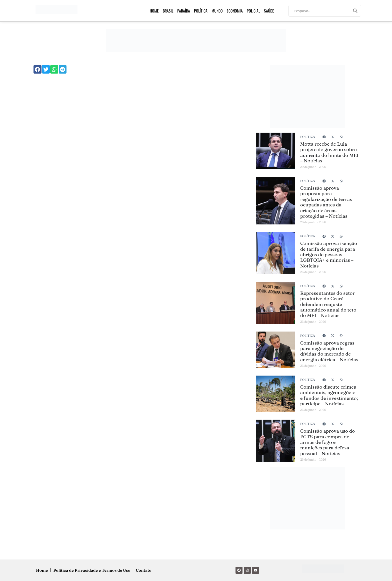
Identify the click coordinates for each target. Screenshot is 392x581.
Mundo (217, 11)
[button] (37, 69)
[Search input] (322, 11)
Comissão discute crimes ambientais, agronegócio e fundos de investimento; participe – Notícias (329, 395)
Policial (253, 11)
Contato (143, 570)
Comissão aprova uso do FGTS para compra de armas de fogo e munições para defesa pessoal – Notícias (328, 442)
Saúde (269, 11)
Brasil (168, 11)
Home (154, 11)
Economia (235, 11)
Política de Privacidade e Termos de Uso (92, 570)
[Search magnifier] (355, 11)
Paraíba (184, 11)
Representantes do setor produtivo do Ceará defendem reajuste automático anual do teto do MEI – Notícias (328, 304)
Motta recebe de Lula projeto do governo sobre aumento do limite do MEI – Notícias (329, 152)
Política (201, 11)
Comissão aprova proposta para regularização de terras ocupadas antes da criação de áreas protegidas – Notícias (326, 202)
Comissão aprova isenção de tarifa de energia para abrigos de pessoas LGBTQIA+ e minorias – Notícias (329, 254)
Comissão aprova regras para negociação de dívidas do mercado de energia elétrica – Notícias (329, 351)
